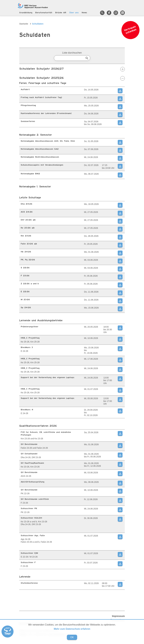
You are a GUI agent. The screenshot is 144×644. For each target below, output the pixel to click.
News (84, 13)
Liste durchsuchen (72, 53)
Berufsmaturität (44, 13)
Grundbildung (26, 13)
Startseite (24, 24)
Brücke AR (61, 13)
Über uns (74, 13)
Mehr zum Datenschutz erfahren (72, 629)
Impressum (118, 616)
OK (72, 637)
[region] (72, 107)
